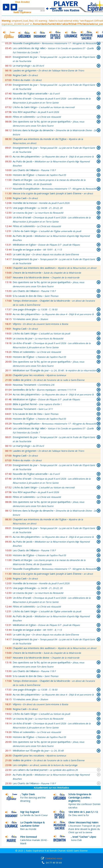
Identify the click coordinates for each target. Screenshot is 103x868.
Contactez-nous (54, 858)
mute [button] (49, 9)
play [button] (6, 7)
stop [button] (14, 7)
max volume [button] (60, 9)
